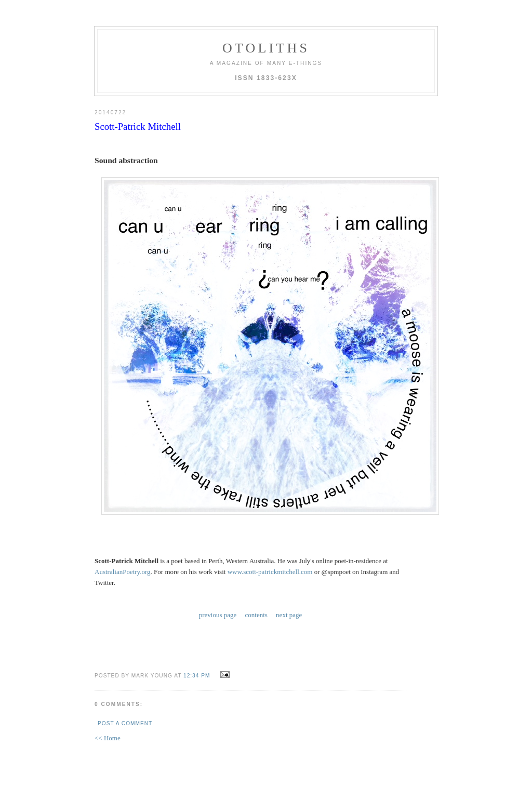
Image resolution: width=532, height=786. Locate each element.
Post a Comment (125, 723)
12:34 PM (197, 676)
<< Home (108, 738)
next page (289, 615)
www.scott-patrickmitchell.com (270, 572)
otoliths (266, 48)
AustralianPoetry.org (123, 572)
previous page (218, 615)
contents (256, 615)
